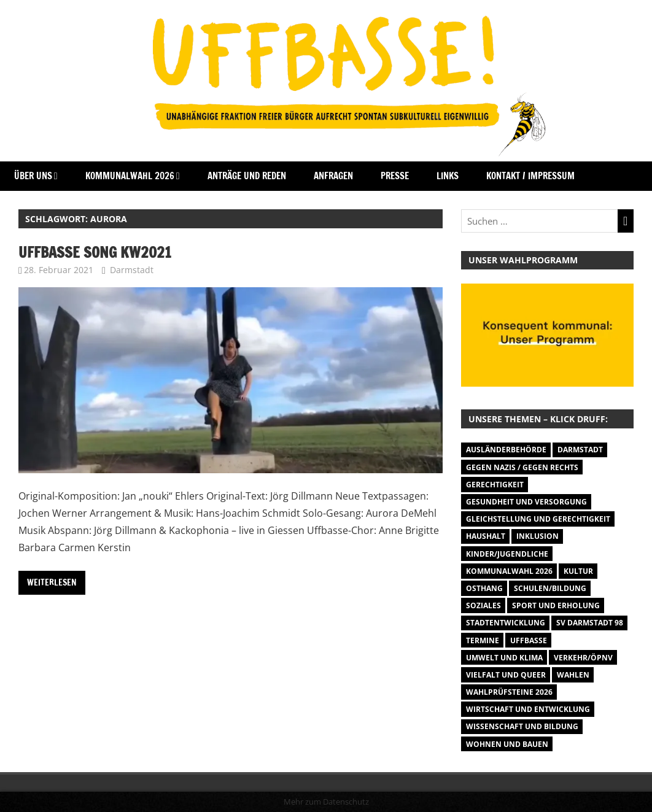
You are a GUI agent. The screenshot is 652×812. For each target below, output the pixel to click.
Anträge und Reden (247, 176)
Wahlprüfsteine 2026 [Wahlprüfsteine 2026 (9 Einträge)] (509, 692)
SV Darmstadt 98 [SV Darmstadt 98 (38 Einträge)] (590, 623)
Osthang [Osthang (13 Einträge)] (484, 588)
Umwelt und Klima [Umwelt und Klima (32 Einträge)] (504, 658)
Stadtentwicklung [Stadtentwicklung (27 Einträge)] (506, 623)
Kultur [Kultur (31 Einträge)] (578, 571)
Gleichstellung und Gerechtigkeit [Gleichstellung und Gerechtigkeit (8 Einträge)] (538, 519)
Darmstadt (132, 270)
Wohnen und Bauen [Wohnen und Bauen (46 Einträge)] (507, 744)
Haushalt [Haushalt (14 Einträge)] (486, 536)
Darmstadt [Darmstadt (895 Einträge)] (580, 450)
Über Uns (33, 176)
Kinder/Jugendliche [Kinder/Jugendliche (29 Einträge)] (507, 554)
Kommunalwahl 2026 (130, 176)
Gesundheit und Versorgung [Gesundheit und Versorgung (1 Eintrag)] (526, 502)
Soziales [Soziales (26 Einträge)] (483, 605)
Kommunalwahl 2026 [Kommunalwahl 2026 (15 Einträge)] (509, 571)
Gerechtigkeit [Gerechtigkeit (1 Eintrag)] (495, 485)
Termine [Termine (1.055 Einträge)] (483, 640)
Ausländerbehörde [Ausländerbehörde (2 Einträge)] (506, 450)
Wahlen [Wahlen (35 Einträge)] (573, 675)
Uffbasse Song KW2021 (95, 252)
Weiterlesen (52, 582)
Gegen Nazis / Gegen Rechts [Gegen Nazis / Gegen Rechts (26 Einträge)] (522, 467)
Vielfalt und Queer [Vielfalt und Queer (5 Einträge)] (506, 675)
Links (448, 176)
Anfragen (333, 176)
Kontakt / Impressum (530, 176)
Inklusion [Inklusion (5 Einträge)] (538, 536)
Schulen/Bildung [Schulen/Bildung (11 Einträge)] (550, 588)
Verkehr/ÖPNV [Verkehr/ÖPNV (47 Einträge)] (583, 658)
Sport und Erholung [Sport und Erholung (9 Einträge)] (556, 605)
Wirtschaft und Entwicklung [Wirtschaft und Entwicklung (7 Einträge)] (528, 709)
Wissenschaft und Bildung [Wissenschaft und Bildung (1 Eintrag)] (522, 726)
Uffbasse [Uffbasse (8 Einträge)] (529, 640)
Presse (395, 176)
